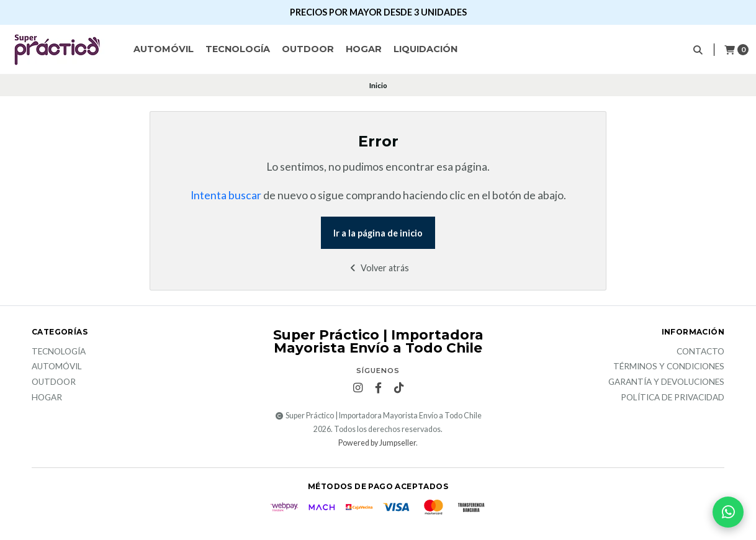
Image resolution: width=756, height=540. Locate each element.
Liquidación (425, 49)
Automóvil (164, 49)
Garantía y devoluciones (666, 382)
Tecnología (238, 49)
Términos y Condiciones (669, 367)
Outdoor (308, 49)
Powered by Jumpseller (377, 443)
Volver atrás (378, 268)
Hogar (364, 49)
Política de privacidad (673, 398)
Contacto (700, 352)
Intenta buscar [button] (226, 195)
